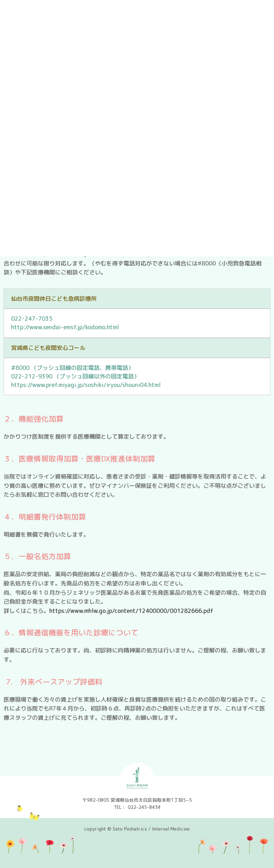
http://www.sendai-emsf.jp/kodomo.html (65, 327)
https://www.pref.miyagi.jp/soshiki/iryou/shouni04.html (86, 385)
